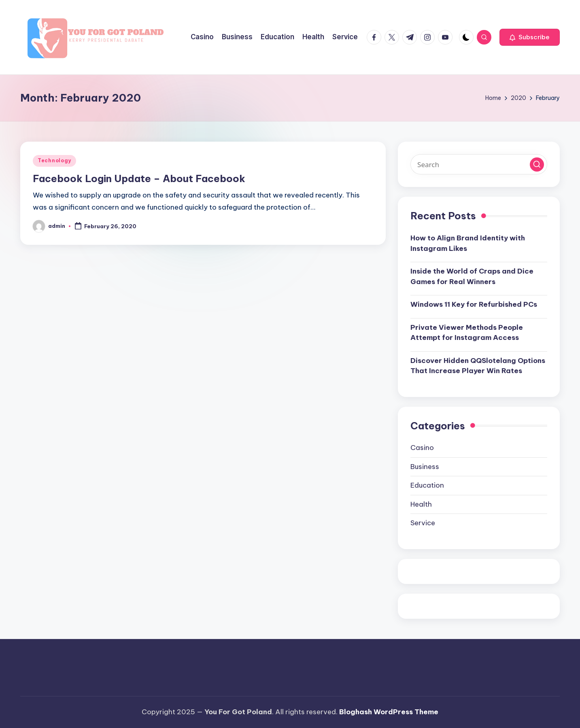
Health (421, 504)
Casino (422, 448)
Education (427, 485)
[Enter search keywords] (479, 164)
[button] (530, 37)
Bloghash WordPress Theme (389, 712)
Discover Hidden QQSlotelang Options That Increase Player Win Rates (478, 366)
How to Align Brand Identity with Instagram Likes (468, 243)
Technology (54, 160)
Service (423, 523)
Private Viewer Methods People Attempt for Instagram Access (467, 333)
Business (425, 467)
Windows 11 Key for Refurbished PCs (474, 304)
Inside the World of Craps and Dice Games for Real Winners (472, 276)
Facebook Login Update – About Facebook (139, 178)
